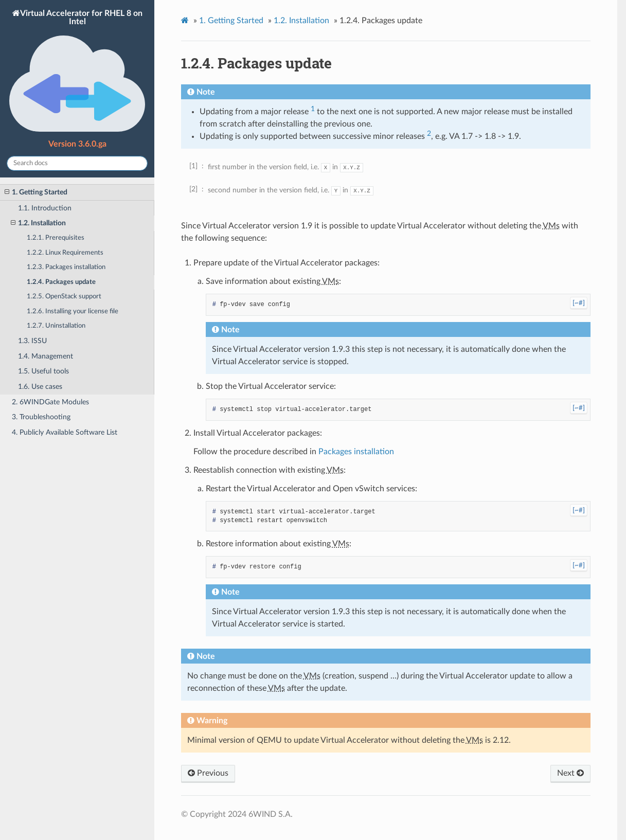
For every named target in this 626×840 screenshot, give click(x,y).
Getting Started (231, 21)
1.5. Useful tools (43, 371)
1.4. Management (46, 356)
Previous (208, 773)
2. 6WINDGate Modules (50, 402)
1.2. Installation (38, 223)
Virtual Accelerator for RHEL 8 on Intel (77, 72)
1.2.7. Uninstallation (56, 326)
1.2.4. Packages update (61, 282)
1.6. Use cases (40, 387)
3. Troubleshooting (41, 417)
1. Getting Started (36, 192)
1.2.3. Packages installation (66, 267)
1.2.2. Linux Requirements (65, 253)
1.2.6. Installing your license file (73, 311)
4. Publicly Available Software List (65, 432)
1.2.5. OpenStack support (64, 297)
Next (570, 773)
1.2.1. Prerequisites (56, 238)
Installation (301, 21)
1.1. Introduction (45, 208)
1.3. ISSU (32, 341)
